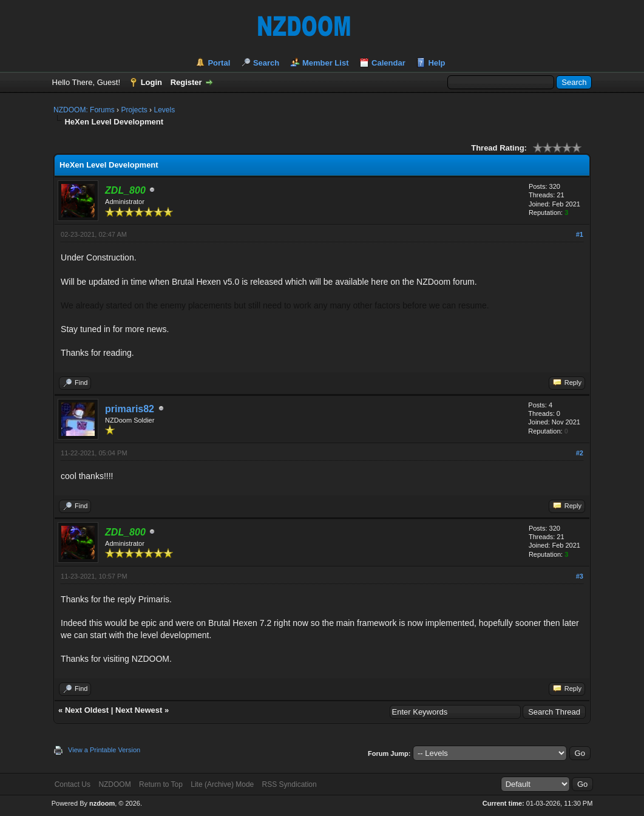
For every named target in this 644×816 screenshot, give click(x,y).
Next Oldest (87, 710)
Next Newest (139, 710)
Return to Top (161, 784)
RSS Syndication (290, 784)
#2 (580, 453)
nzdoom (102, 803)
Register (186, 82)
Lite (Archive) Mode (222, 784)
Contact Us (73, 784)
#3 (580, 576)
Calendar (388, 63)
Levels (164, 110)
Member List (326, 63)
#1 (580, 234)
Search (266, 63)
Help (436, 63)
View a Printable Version (104, 750)
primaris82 (130, 409)
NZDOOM (114, 784)
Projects (134, 110)
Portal (219, 63)
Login (151, 82)
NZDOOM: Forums (84, 110)
